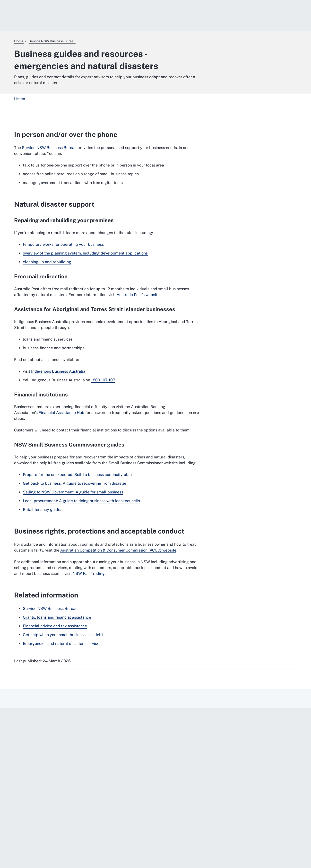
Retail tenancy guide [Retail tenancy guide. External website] (42, 510)
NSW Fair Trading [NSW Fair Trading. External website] (89, 574)
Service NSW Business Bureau (49, 148)
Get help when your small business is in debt (63, 635)
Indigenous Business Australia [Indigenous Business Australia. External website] (58, 371)
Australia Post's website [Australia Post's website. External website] (138, 295)
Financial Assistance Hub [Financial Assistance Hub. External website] (61, 413)
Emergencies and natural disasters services (62, 644)
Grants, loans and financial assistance (57, 617)
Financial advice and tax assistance (55, 626)
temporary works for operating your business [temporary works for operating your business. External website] (63, 244)
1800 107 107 (103, 380)
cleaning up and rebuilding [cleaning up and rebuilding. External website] (47, 262)
